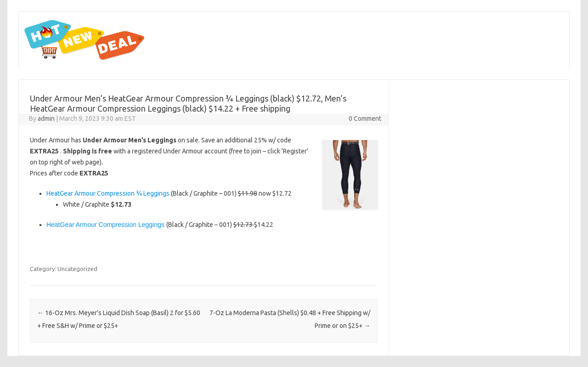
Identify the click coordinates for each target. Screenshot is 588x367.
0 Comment (365, 119)
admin (46, 119)
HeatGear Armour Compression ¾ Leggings (108, 193)
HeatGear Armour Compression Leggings (105, 225)
